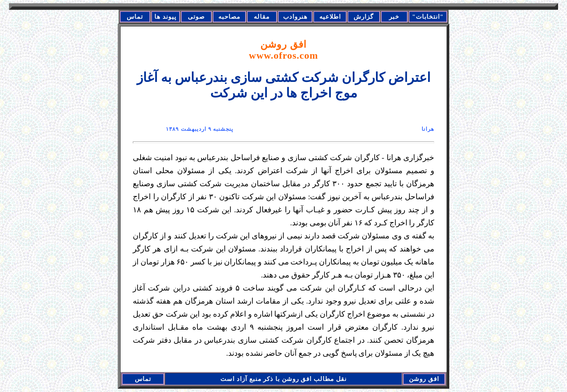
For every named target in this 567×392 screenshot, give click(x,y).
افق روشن (283, 50)
